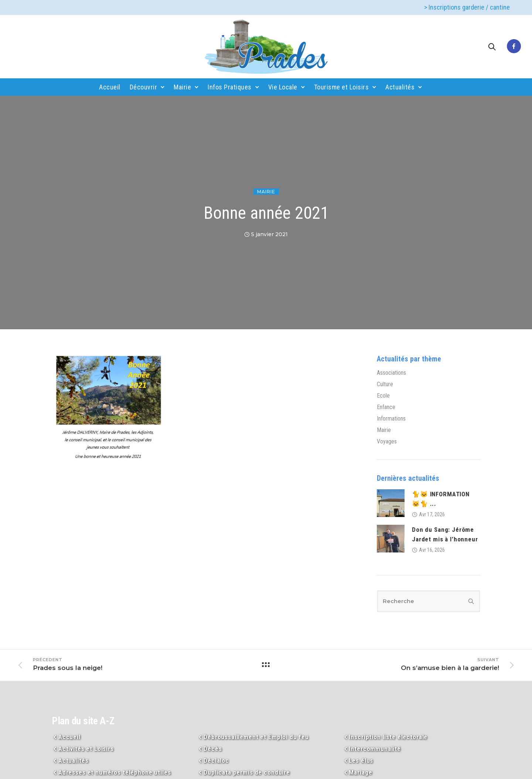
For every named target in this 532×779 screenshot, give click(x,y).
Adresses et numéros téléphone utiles (115, 772)
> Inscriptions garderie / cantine (467, 7)
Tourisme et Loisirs (342, 87)
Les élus (361, 761)
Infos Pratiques (230, 87)
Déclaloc (216, 761)
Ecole (383, 396)
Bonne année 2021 (266, 213)
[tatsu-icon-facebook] (514, 47)
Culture (385, 384)
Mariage (360, 772)
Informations (391, 419)
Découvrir (144, 87)
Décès (213, 749)
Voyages (387, 442)
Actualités (400, 87)
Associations (391, 373)
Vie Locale (283, 87)
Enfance (386, 407)
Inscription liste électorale (388, 737)
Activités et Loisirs (86, 749)
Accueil (110, 87)
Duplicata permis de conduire (247, 772)
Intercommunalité (375, 749)
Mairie (182, 87)
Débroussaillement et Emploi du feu (256, 737)
